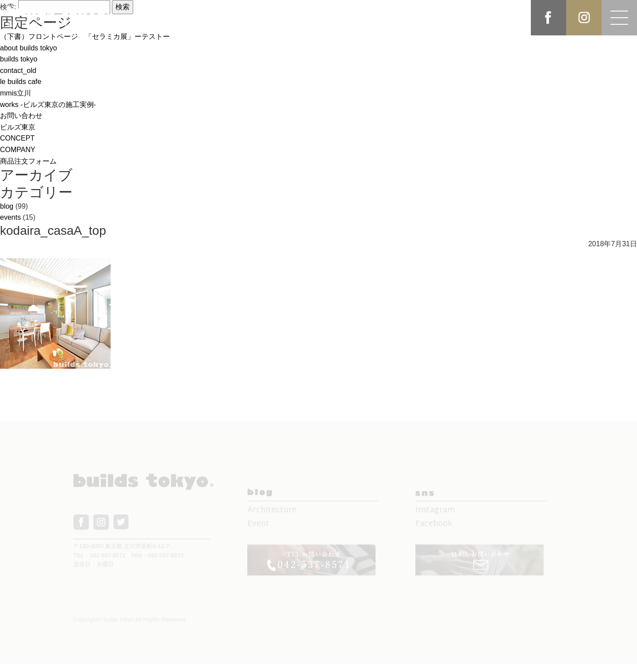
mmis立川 (15, 93)
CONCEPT (17, 138)
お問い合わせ (21, 116)
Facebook (434, 528)
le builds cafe (21, 82)
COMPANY (18, 150)
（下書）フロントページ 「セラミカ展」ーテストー (85, 36)
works (48, 105)
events (10, 217)
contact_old (18, 71)
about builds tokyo (29, 48)
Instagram (435, 514)
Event (258, 528)
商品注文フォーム (28, 161)
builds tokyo (19, 59)
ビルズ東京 (18, 127)
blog (7, 206)
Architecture (272, 514)
